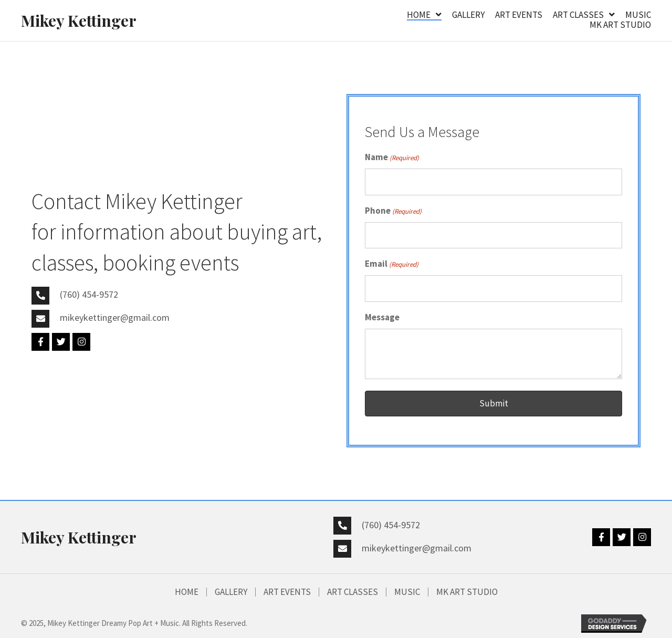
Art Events (287, 592)
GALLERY (231, 592)
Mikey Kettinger (79, 20)
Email (392, 264)
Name (392, 158)
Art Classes (353, 592)
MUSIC (407, 592)
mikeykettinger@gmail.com (115, 317)
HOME (187, 592)
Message (382, 317)
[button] (40, 342)
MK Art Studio (467, 592)
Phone (393, 211)
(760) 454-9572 (89, 294)
